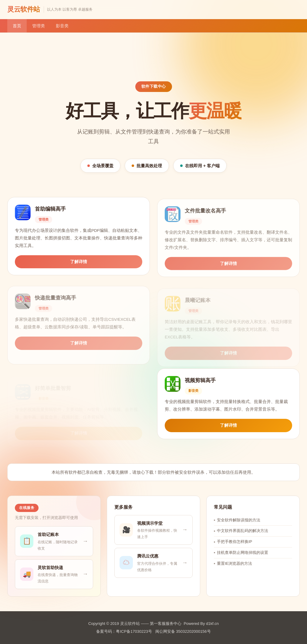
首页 (17, 26)
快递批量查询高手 (56, 297)
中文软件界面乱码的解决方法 (243, 538)
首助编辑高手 (50, 214)
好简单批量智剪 (53, 383)
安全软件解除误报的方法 (239, 527)
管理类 (39, 26)
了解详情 (79, 266)
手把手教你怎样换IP (234, 549)
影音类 (62, 26)
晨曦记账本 (198, 297)
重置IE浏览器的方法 (234, 570)
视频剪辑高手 (200, 383)
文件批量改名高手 (205, 216)
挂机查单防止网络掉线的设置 (243, 560)
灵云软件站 (24, 9)
